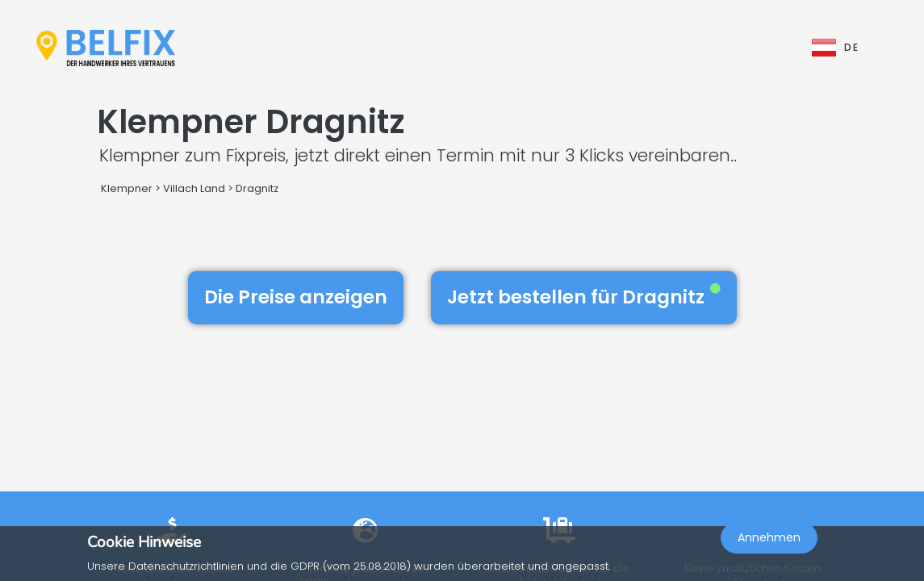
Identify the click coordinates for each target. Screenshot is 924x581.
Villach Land (194, 188)
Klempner (127, 188)
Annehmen (769, 537)
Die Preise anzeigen (296, 297)
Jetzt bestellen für (584, 297)
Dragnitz (257, 188)
